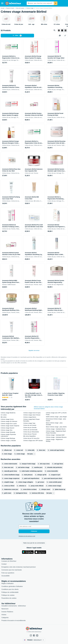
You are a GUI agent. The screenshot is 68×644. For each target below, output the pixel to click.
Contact (4, 564)
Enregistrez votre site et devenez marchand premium (19, 567)
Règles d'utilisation (8, 583)
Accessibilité (5, 576)
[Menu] (2, 3)
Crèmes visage (30, 8)
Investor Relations (7, 612)
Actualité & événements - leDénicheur (14, 606)
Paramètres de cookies (9, 598)
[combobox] (40, 3)
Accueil (3, 8)
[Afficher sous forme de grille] (59, 30)
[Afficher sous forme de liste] (62, 30)
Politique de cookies (8, 595)
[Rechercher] (56, 3)
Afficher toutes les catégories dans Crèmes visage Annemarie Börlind (48, 408)
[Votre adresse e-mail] (34, 526)
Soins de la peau (20, 8)
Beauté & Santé (10, 8)
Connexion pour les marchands (12, 570)
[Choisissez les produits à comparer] (60, 36)
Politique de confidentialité (10, 592)
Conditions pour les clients (10, 589)
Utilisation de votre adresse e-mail (27, 536)
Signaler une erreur (34, 350)
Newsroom (5, 609)
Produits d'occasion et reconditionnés (14, 620)
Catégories (5, 618)
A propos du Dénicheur (9, 561)
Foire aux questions (8, 573)
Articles (4, 615)
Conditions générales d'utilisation (12, 586)
